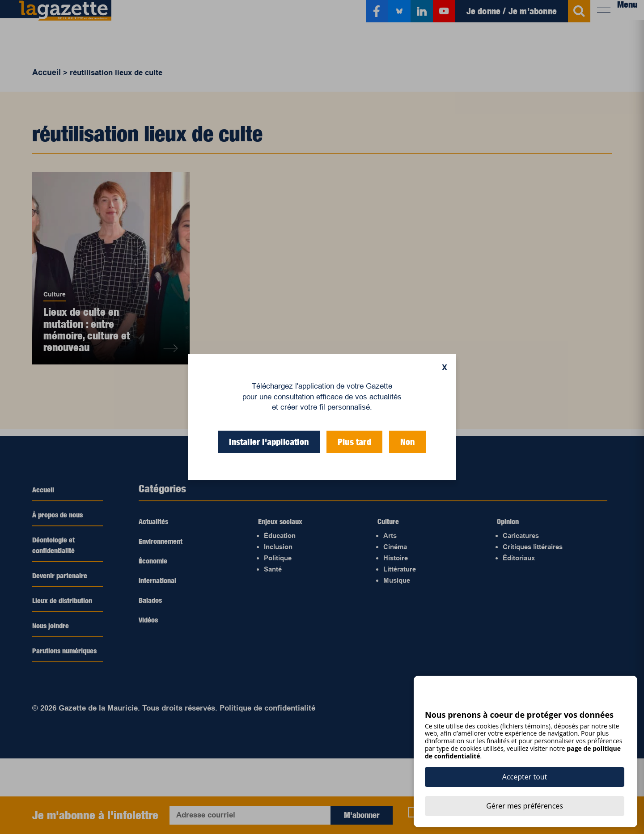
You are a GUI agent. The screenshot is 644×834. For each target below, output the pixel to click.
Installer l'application (269, 442)
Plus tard (354, 442)
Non (408, 442)
